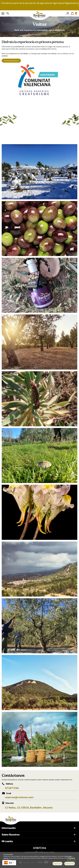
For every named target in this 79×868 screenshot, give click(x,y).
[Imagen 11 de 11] (39, 739)
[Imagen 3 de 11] (39, 285)
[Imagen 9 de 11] (39, 626)
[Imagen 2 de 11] (39, 229)
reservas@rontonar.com (19, 797)
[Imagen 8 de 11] (39, 569)
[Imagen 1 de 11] (39, 172)
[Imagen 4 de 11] (39, 342)
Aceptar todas (57, 864)
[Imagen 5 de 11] (39, 399)
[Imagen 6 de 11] (39, 455)
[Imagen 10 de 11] (39, 682)
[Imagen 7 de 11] (39, 512)
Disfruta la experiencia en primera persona (33, 42)
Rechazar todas (70, 864)
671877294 (12, 788)
